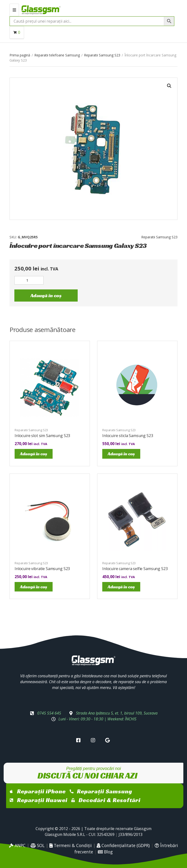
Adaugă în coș (46, 295)
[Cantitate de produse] (29, 280)
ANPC (17, 845)
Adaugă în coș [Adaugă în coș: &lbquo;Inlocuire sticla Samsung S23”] (121, 454)
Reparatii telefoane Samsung (57, 55)
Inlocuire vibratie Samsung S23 (42, 569)
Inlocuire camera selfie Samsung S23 (135, 569)
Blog (105, 852)
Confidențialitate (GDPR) (123, 845)
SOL (37, 845)
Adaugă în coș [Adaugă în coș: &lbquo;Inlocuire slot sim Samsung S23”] (34, 454)
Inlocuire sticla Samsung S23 (128, 436)
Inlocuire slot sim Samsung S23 (42, 436)
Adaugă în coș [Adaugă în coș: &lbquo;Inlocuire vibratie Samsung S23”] (34, 587)
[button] (169, 86)
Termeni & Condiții (71, 845)
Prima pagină (20, 55)
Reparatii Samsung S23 (102, 55)
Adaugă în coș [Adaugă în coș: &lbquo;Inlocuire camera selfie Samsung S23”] (121, 587)
